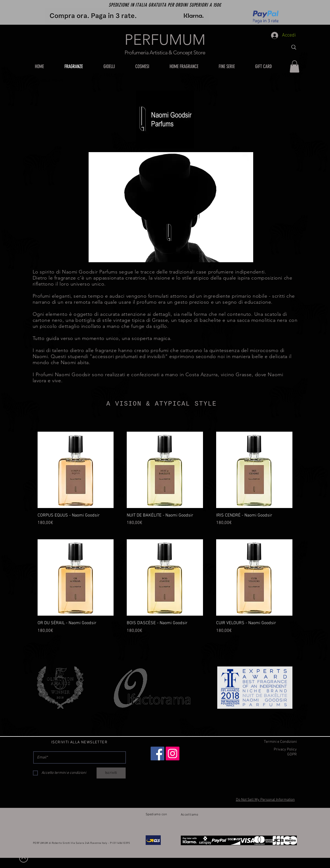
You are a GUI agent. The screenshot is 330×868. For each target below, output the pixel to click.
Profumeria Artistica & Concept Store (165, 52)
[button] (115, 66)
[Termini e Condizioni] (267, 742)
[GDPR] (267, 755)
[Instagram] (173, 753)
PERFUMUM (165, 40)
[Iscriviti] (111, 773)
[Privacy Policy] (267, 750)
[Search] (294, 47)
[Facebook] (157, 753)
